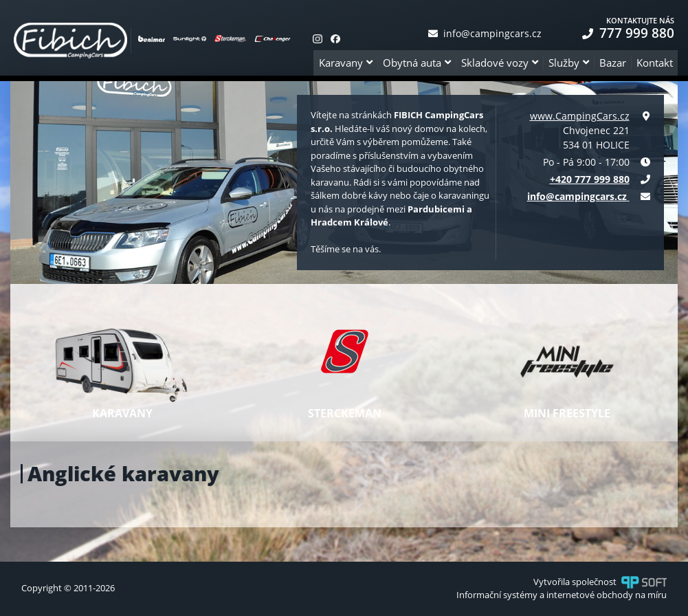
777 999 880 (628, 33)
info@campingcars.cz (485, 33)
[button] (345, 63)
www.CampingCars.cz (580, 116)
